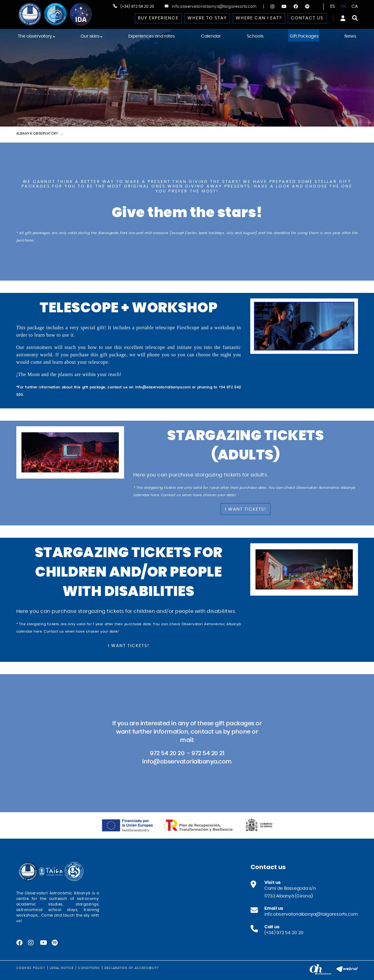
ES (333, 6)
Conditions (89, 968)
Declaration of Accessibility (132, 968)
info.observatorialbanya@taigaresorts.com (214, 6)
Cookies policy (31, 968)
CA (355, 6)
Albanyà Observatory (37, 134)
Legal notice (62, 968)
